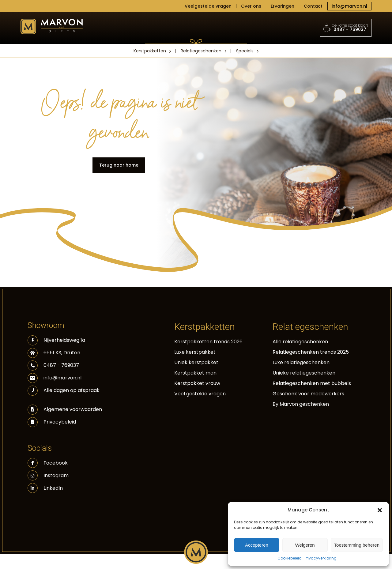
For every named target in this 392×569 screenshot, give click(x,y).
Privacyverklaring (321, 558)
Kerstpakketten (150, 51)
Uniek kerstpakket (196, 362)
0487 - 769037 (346, 28)
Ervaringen (283, 6)
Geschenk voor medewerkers (308, 394)
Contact (313, 6)
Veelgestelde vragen (208, 6)
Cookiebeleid (290, 558)
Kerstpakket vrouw (197, 383)
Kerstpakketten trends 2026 (208, 342)
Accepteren (257, 545)
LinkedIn (45, 488)
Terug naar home (119, 165)
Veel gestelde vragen (200, 394)
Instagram (48, 475)
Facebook (48, 463)
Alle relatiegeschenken (300, 342)
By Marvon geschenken (301, 404)
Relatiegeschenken (201, 51)
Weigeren (305, 545)
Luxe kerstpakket (195, 352)
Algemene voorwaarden (73, 409)
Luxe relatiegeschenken (301, 362)
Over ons (251, 6)
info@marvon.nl (349, 6)
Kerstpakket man (195, 373)
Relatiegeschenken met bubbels (312, 383)
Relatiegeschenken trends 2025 (311, 352)
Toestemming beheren (357, 545)
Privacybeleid (60, 422)
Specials (245, 51)
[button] (380, 510)
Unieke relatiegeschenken (304, 373)
